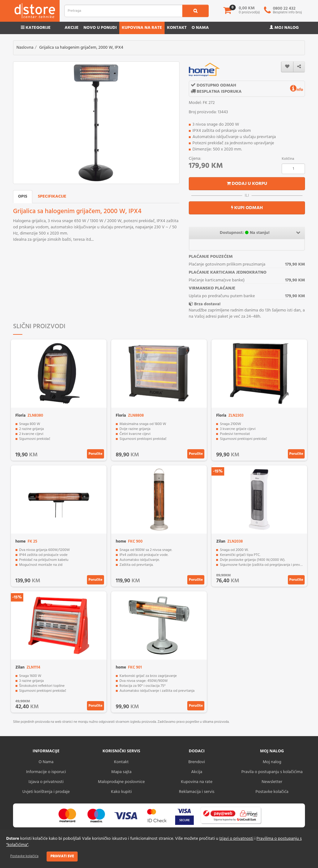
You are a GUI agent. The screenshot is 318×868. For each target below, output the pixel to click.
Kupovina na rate (142, 28)
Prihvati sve (62, 856)
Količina (288, 159)
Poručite (95, 454)
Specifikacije (52, 197)
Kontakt (177, 28)
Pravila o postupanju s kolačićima (272, 772)
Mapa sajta (121, 772)
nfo (297, 90)
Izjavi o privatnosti (236, 839)
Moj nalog (284, 28)
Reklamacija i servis (197, 792)
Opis (23, 197)
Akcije (72, 28)
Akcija (197, 772)
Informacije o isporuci (46, 772)
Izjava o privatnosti (46, 782)
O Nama (46, 762)
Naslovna (25, 48)
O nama (200, 28)
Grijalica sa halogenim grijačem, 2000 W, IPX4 (81, 48)
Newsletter (272, 782)
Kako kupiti (121, 792)
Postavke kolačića (24, 856)
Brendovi (197, 762)
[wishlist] (287, 67)
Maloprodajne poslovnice (121, 782)
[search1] (195, 11)
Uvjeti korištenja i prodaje (46, 792)
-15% (218, 471)
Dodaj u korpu (247, 184)
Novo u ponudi (100, 28)
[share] (299, 67)
